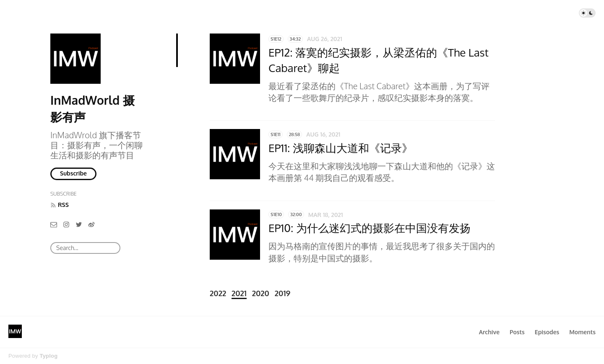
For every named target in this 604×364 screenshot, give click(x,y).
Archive (489, 332)
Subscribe (73, 173)
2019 (282, 293)
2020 (261, 293)
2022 (218, 293)
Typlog (48, 356)
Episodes (547, 332)
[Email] (54, 224)
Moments (582, 332)
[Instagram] (66, 224)
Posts (517, 332)
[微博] (91, 224)
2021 (239, 293)
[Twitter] (79, 224)
